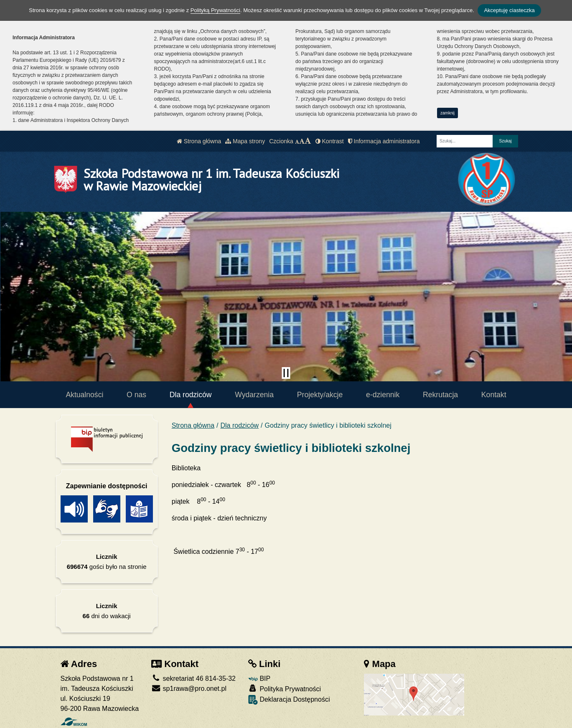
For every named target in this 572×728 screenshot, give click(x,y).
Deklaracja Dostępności (289, 700)
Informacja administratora (384, 141)
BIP (259, 679)
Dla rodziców (191, 395)
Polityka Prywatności (285, 689)
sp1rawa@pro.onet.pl (189, 689)
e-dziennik (383, 395)
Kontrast (330, 141)
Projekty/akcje (320, 395)
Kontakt (494, 395)
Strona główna (199, 141)
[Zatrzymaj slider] (286, 373)
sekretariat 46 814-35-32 (193, 679)
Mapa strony (245, 141)
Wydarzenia (254, 395)
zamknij (447, 113)
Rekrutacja (440, 395)
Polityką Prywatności (215, 10)
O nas (136, 395)
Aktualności (84, 395)
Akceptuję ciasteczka (509, 10)
